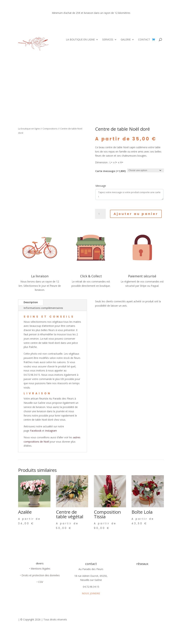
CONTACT (144, 40)
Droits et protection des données (41, 575)
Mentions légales (41, 569)
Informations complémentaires (43, 308)
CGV (41, 582)
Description (31, 302)
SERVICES (108, 40)
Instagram (51, 431)
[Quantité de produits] (100, 214)
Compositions (50, 129)
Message (101, 186)
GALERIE (126, 40)
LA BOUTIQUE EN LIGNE (80, 40)
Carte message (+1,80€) (111, 171)
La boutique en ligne (29, 129)
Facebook (36, 431)
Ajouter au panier (136, 214)
